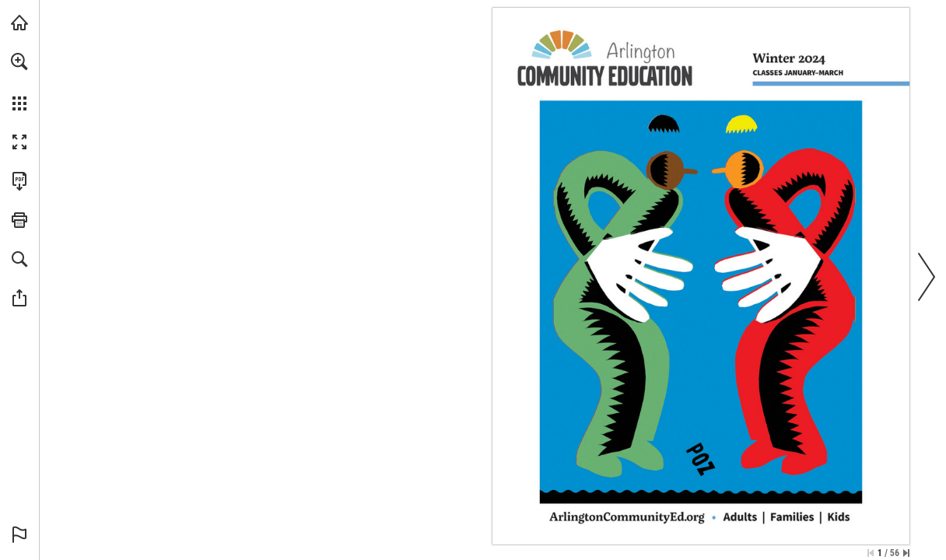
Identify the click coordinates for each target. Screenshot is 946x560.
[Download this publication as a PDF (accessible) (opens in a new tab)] (19, 181)
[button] (19, 61)
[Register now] (627, 516)
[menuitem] (19, 82)
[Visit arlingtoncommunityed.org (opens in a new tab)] (19, 23)
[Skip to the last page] (906, 553)
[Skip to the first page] (871, 553)
